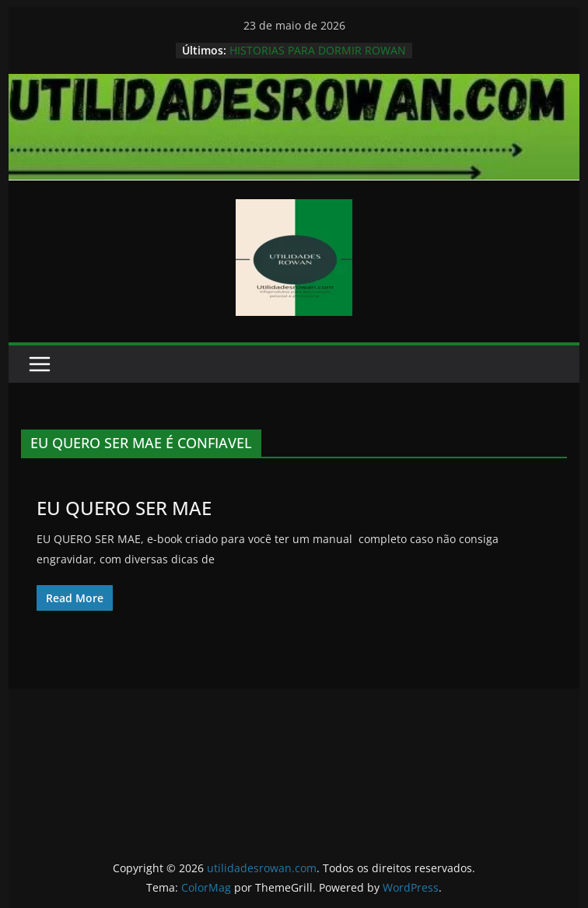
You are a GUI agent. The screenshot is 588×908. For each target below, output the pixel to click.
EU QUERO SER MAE (124, 508)
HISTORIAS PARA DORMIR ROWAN (318, 50)
